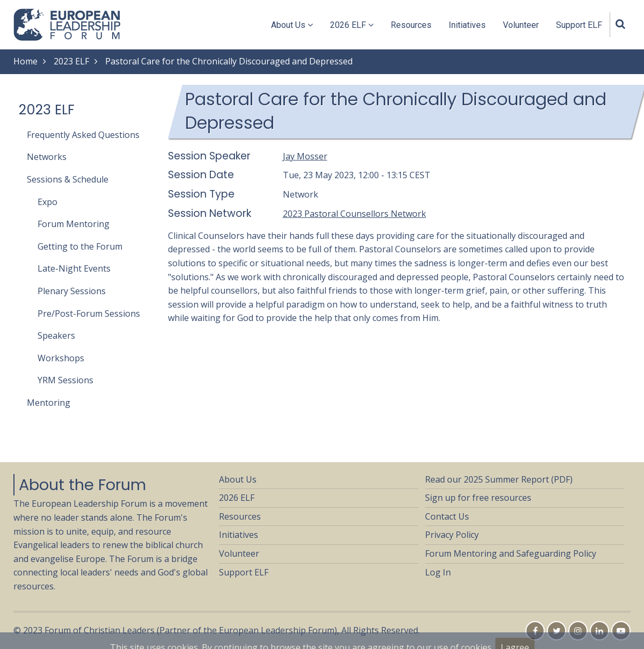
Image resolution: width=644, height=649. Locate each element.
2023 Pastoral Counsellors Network (354, 214)
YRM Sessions (65, 380)
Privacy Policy (452, 535)
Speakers (56, 336)
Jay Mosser (305, 156)
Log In (438, 572)
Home (25, 61)
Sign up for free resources (478, 498)
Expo (47, 202)
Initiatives (467, 25)
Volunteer (521, 25)
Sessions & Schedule (68, 179)
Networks (47, 157)
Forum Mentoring (74, 224)
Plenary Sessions (72, 291)
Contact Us (447, 516)
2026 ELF (352, 25)
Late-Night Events (74, 268)
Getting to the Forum (80, 246)
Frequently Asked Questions (83, 135)
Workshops (61, 358)
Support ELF (579, 25)
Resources (411, 25)
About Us (292, 25)
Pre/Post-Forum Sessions (89, 313)
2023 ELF (71, 61)
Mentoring (49, 403)
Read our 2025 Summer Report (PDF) (499, 479)
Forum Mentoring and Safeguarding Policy (511, 553)
